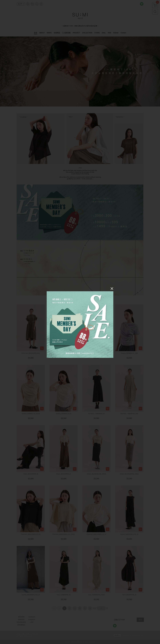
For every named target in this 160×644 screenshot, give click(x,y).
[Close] (112, 288)
